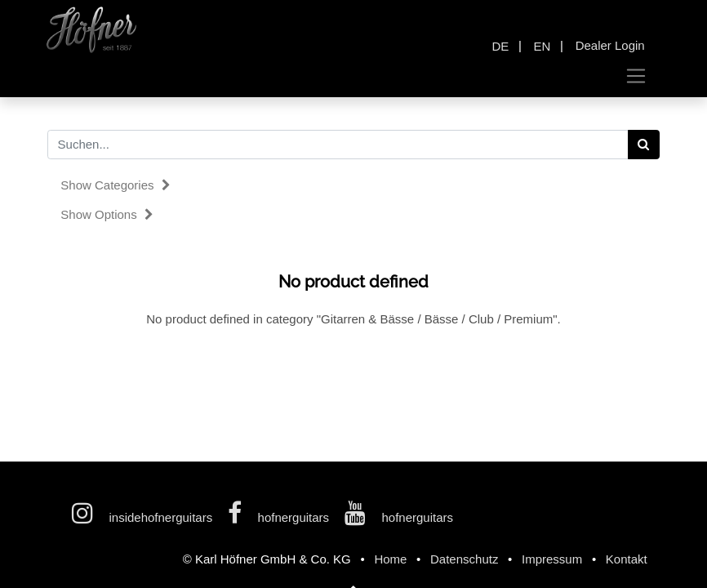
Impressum (552, 559)
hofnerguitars (280, 517)
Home (390, 559)
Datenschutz (464, 559)
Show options (107, 214)
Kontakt (627, 559)
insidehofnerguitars (144, 517)
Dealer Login (610, 45)
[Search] (644, 145)
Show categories (115, 185)
